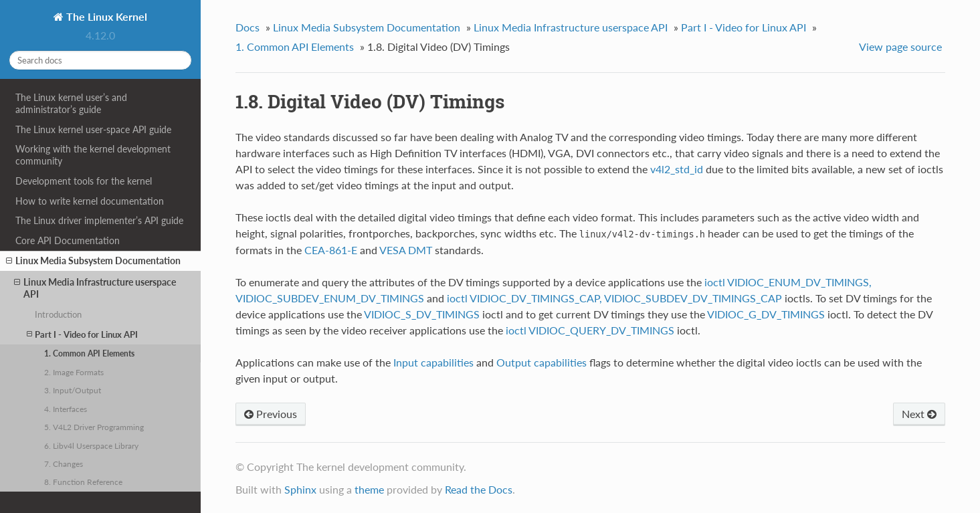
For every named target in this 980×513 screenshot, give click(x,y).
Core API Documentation (68, 240)
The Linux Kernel (105, 16)
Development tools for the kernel (84, 181)
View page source (900, 46)
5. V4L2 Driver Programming (94, 427)
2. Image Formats (74, 372)
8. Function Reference (83, 482)
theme (369, 489)
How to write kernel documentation (90, 201)
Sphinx (300, 489)
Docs (248, 27)
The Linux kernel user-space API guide (93, 129)
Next (919, 414)
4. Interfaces (66, 409)
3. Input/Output (73, 390)
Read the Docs (479, 489)
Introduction (58, 314)
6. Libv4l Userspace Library (91, 445)
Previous (271, 414)
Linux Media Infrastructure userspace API (95, 288)
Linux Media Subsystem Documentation (93, 261)
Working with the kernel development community (93, 155)
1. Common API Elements (89, 353)
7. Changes (64, 464)
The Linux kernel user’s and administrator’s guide (71, 103)
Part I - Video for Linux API (82, 334)
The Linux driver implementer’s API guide (99, 220)
